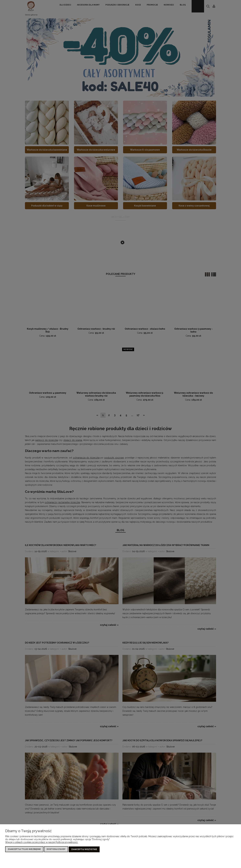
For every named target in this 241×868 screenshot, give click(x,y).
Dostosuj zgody (56, 850)
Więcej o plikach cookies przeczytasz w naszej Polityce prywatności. (42, 843)
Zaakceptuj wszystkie (84, 850)
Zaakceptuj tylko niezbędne (24, 850)
